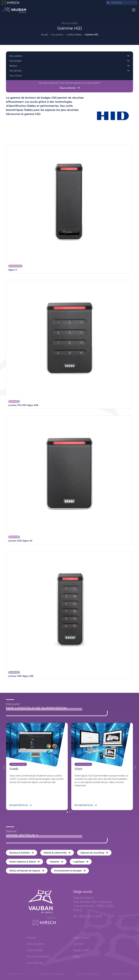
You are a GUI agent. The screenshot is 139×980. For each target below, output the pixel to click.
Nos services (15, 71)
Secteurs (13, 66)
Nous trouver (15, 76)
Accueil (44, 35)
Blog (76, 956)
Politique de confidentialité (51, 974)
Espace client (82, 950)
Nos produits (15, 61)
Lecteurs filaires (74, 35)
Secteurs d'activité (38, 956)
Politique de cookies (121, 974)
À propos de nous (17, 974)
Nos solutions (16, 56)
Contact (78, 944)
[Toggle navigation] (134, 10)
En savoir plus (20, 805)
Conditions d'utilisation (88, 974)
